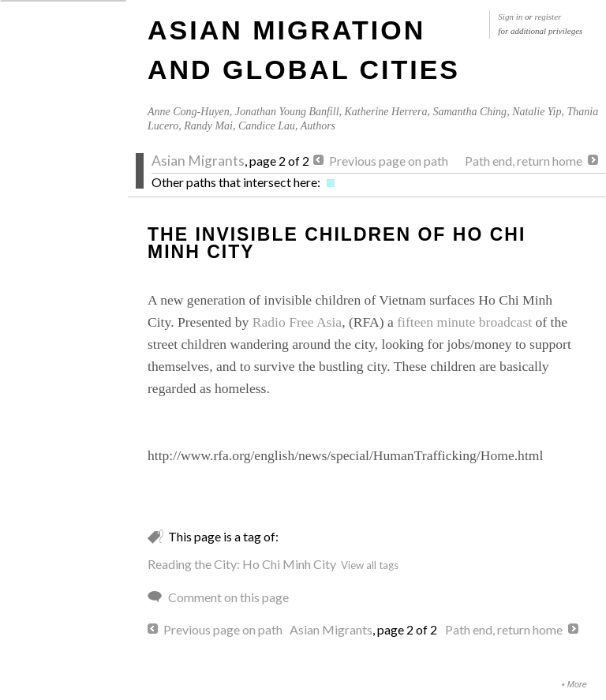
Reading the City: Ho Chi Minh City (242, 564)
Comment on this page (228, 597)
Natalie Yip (537, 112)
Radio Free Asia (297, 322)
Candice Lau (267, 126)
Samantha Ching (469, 112)
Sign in (510, 17)
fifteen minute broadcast (464, 322)
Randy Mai (208, 126)
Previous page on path (389, 161)
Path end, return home (524, 161)
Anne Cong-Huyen (189, 112)
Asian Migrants (198, 161)
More (577, 684)
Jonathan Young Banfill (287, 112)
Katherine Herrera (386, 112)
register (548, 17)
